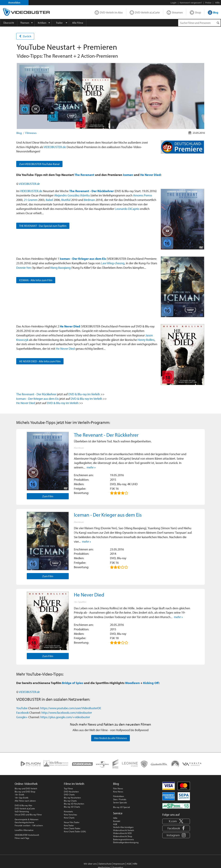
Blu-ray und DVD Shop (25, 792)
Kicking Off (151, 683)
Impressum (119, 864)
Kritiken (42, 23)
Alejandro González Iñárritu (72, 195)
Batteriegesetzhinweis (123, 839)
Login (174, 3)
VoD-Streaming (22, 811)
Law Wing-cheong (113, 263)
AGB (115, 824)
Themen (25, 23)
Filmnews (31, 133)
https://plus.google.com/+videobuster (65, 717)
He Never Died (150, 175)
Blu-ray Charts (70, 801)
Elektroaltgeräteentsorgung (126, 842)
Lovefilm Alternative (24, 830)
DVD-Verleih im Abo (111, 12)
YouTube (22, 708)
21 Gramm (31, 200)
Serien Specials (120, 802)
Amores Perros (143, 195)
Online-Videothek (26, 784)
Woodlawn (132, 683)
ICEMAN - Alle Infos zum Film (36, 280)
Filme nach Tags (22, 838)
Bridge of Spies (73, 683)
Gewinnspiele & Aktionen (27, 819)
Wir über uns (90, 864)
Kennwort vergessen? (191, 3)
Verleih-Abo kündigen (123, 827)
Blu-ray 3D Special (121, 807)
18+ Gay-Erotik (21, 798)
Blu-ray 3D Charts (72, 807)
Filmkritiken (119, 796)
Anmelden (14, 3)
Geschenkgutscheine (24, 822)
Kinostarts (68, 811)
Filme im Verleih (74, 784)
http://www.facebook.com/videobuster (67, 712)
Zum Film (48, 496)
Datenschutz (105, 864)
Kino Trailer (69, 825)
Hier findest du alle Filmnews (110, 738)
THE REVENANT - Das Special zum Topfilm (43, 226)
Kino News (118, 792)
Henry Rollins (146, 340)
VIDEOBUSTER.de (55, 147)
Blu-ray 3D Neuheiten (74, 804)
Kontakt (117, 821)
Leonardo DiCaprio (127, 209)
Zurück (25, 36)
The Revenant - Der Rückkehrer (92, 191)
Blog (216, 12)
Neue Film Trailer (72, 822)
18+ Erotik (19, 794)
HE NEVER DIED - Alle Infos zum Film (40, 361)
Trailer (59, 23)
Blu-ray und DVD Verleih (26, 788)
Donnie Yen (24, 268)
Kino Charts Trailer (72, 828)
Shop (198, 12)
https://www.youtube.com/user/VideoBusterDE (71, 708)
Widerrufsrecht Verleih (124, 830)
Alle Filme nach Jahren (25, 801)
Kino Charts (69, 818)
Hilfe (115, 818)
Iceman (128, 175)
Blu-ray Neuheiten (72, 798)
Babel (49, 200)
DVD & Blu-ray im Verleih (84, 394)
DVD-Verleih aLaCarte (147, 12)
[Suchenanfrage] (199, 23)
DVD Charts (69, 794)
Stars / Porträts (120, 799)
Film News (118, 788)
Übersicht (9, 23)
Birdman (89, 200)
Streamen (177, 12)
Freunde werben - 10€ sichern (29, 825)
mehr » (91, 467)
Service (118, 813)
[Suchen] (218, 23)
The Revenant (84, 175)
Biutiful (66, 200)
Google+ (22, 717)
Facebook (22, 712)
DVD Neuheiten (71, 792)
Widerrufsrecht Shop (123, 836)
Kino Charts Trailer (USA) (75, 831)
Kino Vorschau (70, 814)
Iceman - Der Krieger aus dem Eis (83, 259)
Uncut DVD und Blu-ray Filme (28, 814)
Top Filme (68, 788)
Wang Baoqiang (60, 268)
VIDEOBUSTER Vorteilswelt (27, 835)
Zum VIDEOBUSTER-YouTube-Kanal (39, 164)
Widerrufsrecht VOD (122, 833)
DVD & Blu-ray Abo (23, 805)
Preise (208, 3)
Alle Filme (78, 23)
